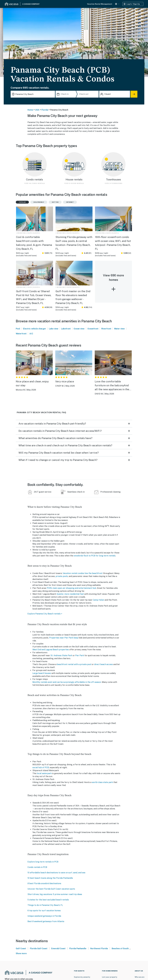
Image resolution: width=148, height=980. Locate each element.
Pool (18, 329)
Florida (45, 110)
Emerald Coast (58, 949)
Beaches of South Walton (124, 949)
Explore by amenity (82, 977)
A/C (31, 334)
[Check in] (66, 94)
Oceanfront (93, 329)
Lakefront (66, 329)
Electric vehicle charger (35, 329)
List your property (110, 977)
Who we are (139, 977)
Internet (70, 202)
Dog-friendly (39, 202)
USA (37, 110)
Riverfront (106, 329)
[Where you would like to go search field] (33, 94)
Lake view (54, 329)
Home (30, 110)
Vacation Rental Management (100, 4)
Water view (119, 329)
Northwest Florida (99, 949)
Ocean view (79, 329)
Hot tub (55, 202)
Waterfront (21, 334)
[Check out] (88, 94)
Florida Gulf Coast (39, 949)
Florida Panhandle (78, 949)
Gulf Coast (21, 949)
